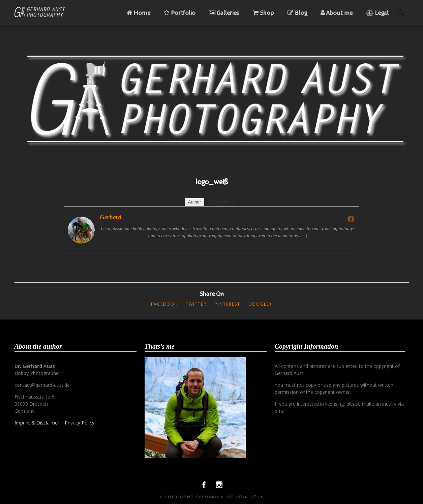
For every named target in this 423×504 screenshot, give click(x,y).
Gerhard (111, 217)
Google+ (260, 304)
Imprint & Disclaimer (37, 423)
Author (194, 202)
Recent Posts (222, 202)
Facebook (164, 304)
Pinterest (228, 304)
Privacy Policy (80, 423)
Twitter (196, 304)
